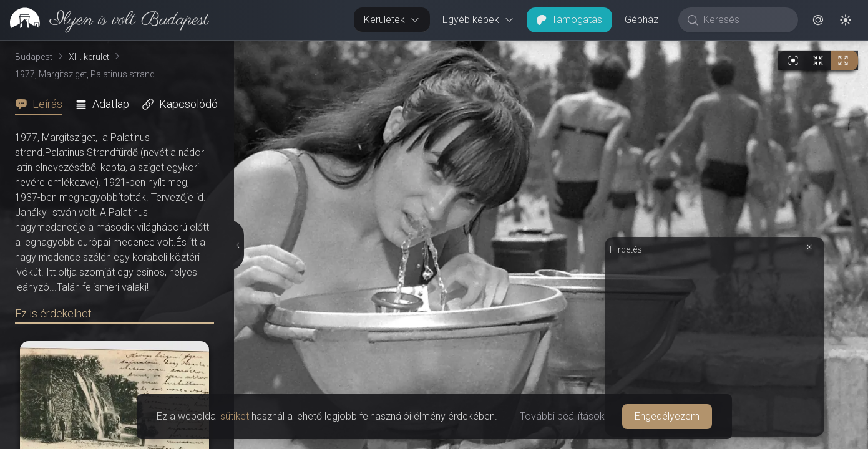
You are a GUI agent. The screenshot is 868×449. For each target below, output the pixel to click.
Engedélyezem (667, 416)
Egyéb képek (478, 20)
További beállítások (562, 416)
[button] (818, 20)
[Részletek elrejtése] (239, 245)
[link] (105, 20)
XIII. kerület (89, 57)
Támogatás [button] (569, 20)
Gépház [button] (641, 20)
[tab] (42, 104)
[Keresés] (745, 20)
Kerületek (392, 20)
